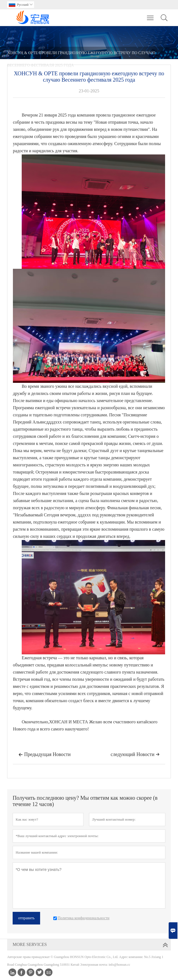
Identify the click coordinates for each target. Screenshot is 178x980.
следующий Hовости (135, 754)
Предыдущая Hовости (44, 755)
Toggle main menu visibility (151, 15)
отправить (26, 918)
